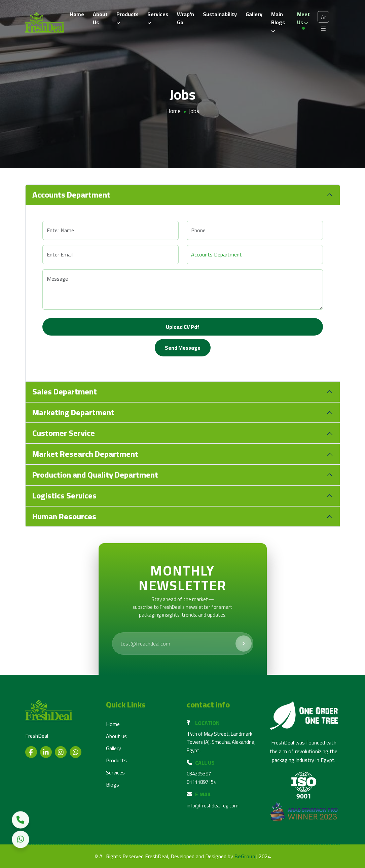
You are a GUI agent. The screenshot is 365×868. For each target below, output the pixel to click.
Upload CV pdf (183, 327)
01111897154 (202, 782)
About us (116, 736)
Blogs (113, 785)
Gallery (254, 14)
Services (158, 17)
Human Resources (64, 516)
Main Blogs (278, 21)
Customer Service (64, 433)
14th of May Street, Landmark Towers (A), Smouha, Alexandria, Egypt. (221, 742)
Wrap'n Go (186, 18)
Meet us (303, 18)
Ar (323, 17)
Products (127, 17)
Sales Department (65, 392)
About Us (100, 18)
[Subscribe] (244, 644)
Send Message (183, 348)
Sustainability (220, 14)
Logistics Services (64, 496)
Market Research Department (85, 454)
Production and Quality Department (95, 475)
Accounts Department (71, 195)
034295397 (199, 774)
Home (77, 14)
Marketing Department (73, 412)
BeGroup (245, 856)
